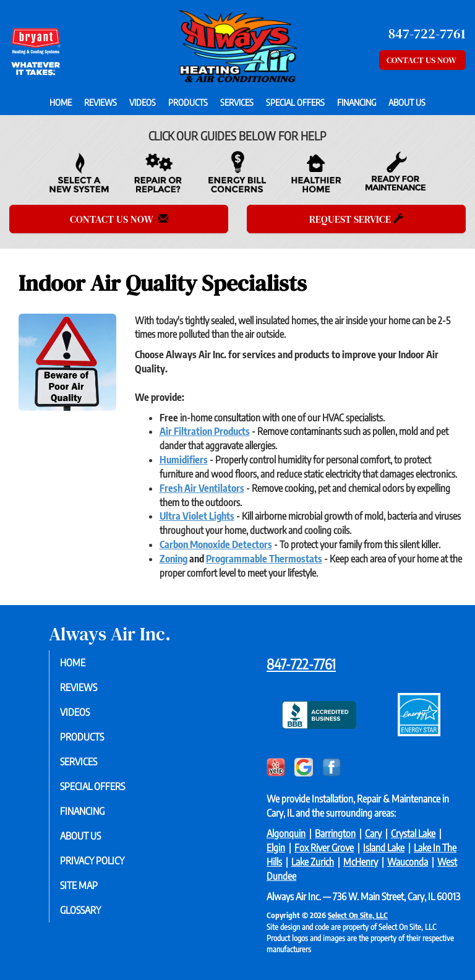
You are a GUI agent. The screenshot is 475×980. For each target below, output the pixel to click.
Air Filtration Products (205, 431)
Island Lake (384, 848)
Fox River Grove (324, 848)
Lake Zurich (313, 862)
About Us (407, 102)
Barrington (335, 833)
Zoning (173, 559)
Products (188, 102)
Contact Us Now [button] (422, 60)
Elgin (276, 848)
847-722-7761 (301, 664)
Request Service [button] (356, 219)
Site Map (87, 885)
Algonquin (286, 833)
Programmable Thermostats (264, 559)
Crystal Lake (413, 833)
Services (237, 102)
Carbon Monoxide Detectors (216, 544)
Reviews (101, 102)
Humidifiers (184, 460)
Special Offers (295, 102)
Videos (143, 102)
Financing (357, 102)
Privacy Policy (100, 861)
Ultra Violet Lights (197, 516)
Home (61, 102)
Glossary (88, 910)
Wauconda (408, 862)
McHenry (361, 862)
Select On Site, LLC (358, 915)
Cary (373, 833)
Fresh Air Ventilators (202, 488)
